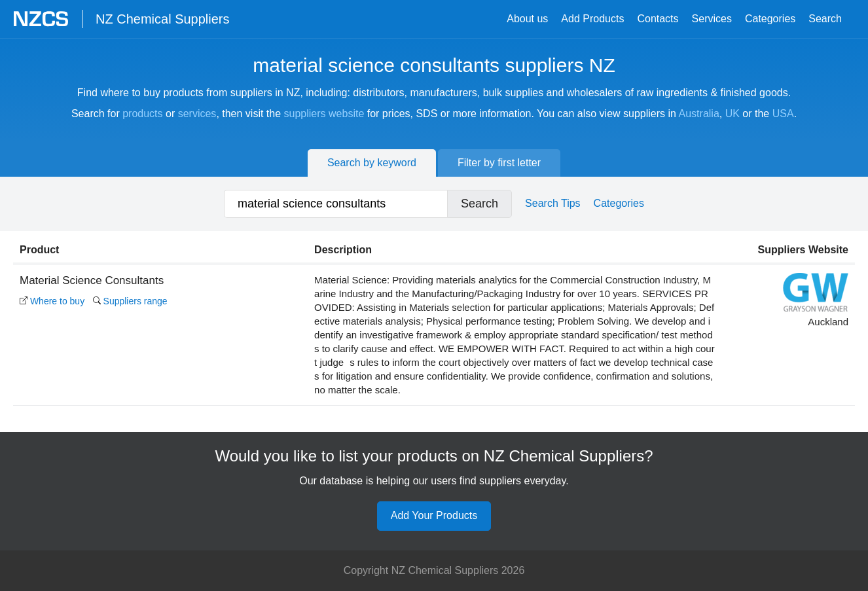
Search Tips (552, 203)
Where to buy (52, 301)
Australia (699, 114)
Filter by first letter (499, 163)
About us (527, 19)
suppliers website (324, 114)
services (197, 114)
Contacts (658, 19)
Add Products (592, 19)
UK (732, 114)
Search (825, 19)
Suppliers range (130, 301)
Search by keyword (372, 163)
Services (712, 19)
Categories (770, 19)
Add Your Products (434, 515)
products (142, 114)
